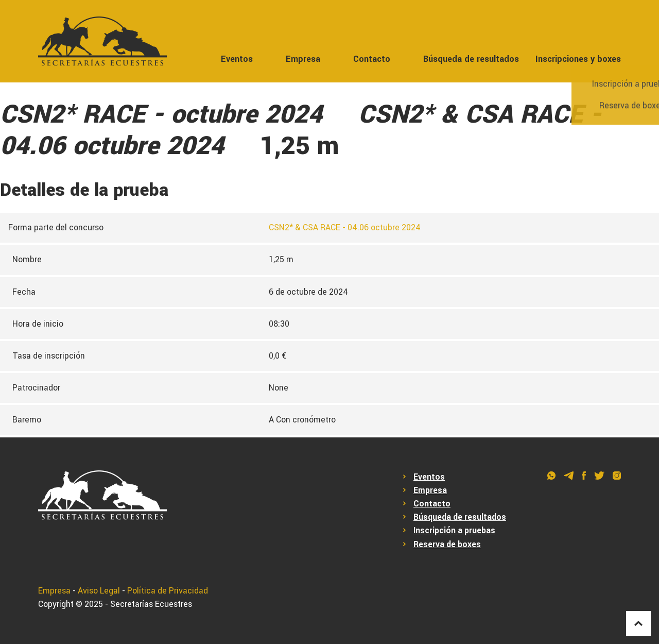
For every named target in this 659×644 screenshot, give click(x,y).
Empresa (303, 59)
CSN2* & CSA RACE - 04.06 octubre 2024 (345, 228)
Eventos (237, 59)
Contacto (372, 59)
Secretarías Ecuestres (151, 604)
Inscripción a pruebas (454, 531)
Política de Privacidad (168, 591)
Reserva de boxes (447, 545)
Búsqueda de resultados (471, 59)
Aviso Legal (99, 591)
